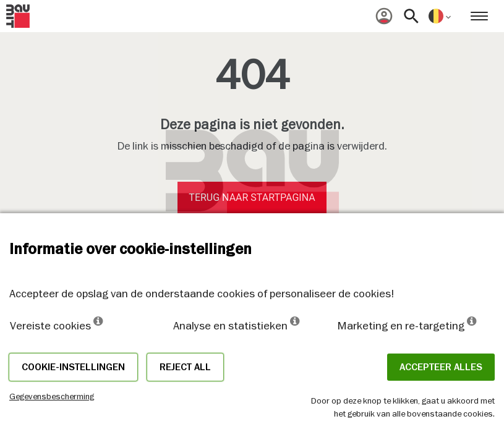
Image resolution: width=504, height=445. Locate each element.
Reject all (185, 367)
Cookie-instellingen (73, 367)
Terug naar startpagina (252, 197)
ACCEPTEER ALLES (441, 367)
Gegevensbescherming (52, 396)
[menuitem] (384, 16)
